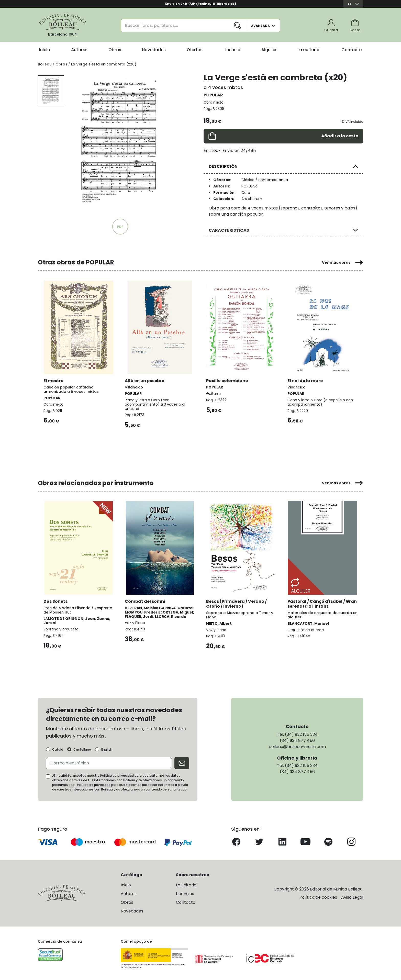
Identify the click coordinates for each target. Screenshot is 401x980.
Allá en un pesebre (145, 380)
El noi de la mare (306, 380)
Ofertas (195, 50)
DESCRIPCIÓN (223, 166)
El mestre (54, 380)
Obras (115, 50)
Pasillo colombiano (228, 380)
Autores (79, 50)
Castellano (82, 749)
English (107, 749)
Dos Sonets (56, 600)
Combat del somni (146, 600)
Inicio (45, 50)
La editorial (309, 50)
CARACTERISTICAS (229, 230)
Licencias (185, 893)
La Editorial (187, 884)
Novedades (154, 50)
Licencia (232, 50)
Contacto (352, 50)
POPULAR (213, 95)
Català (58, 749)
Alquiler (269, 50)
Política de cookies (318, 897)
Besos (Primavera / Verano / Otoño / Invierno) (237, 602)
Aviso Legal (352, 897)
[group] (120, 142)
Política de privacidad (94, 784)
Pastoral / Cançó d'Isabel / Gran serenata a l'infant (317, 602)
